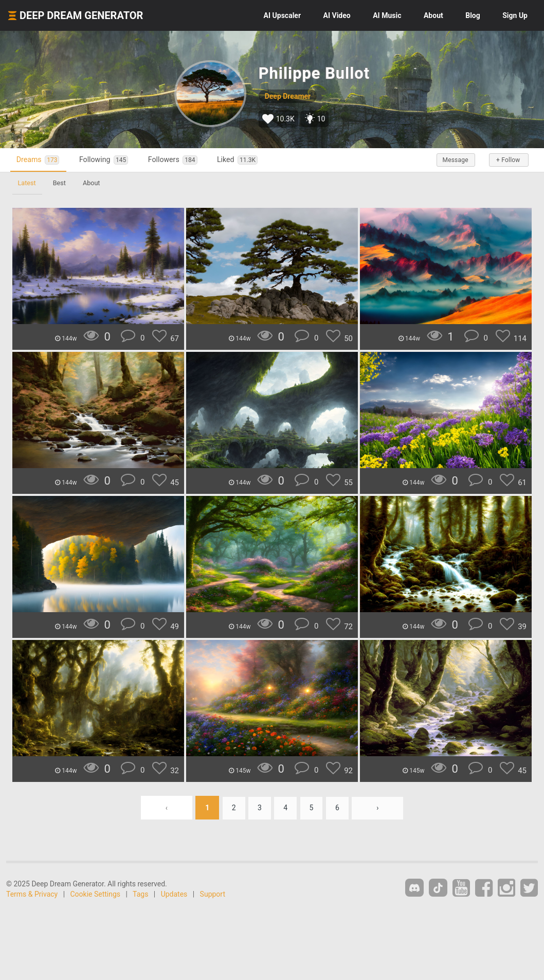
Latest (28, 183)
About (433, 15)
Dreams (40, 160)
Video (337, 15)
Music (387, 15)
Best (61, 183)
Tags (140, 894)
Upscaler (282, 15)
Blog (473, 15)
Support (213, 894)
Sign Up (515, 15)
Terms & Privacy (32, 894)
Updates (174, 894)
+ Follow (507, 160)
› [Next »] (380, 808)
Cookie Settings (96, 894)
